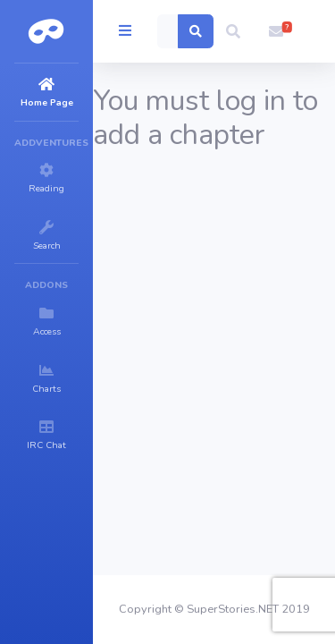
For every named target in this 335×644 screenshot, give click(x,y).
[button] (233, 31)
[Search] (168, 31)
